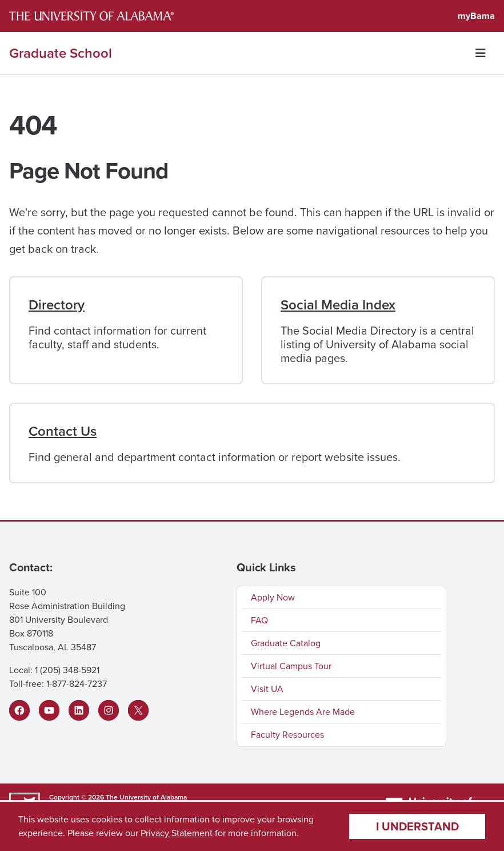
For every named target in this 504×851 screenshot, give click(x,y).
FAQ (259, 620)
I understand (417, 826)
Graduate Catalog (286, 643)
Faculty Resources (287, 735)
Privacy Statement (177, 833)
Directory (57, 305)
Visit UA (267, 689)
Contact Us (63, 431)
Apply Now (273, 597)
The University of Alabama (146, 797)
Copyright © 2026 (77, 797)
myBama (476, 16)
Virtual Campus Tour (291, 666)
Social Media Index (338, 305)
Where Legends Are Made (303, 712)
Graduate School (61, 53)
